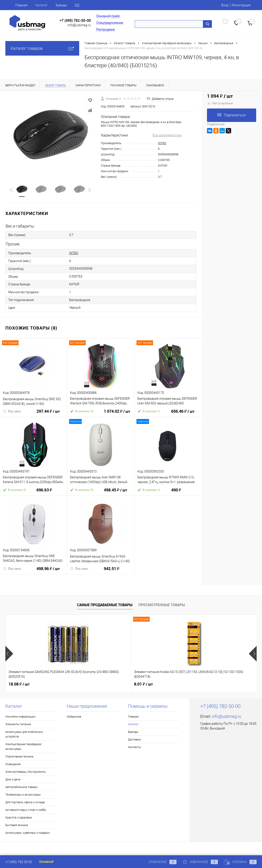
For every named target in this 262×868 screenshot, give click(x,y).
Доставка (134, 740)
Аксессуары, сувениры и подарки (28, 833)
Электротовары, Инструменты (26, 772)
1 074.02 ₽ (117, 414)
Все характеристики (167, 135)
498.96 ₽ (48, 572)
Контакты (134, 747)
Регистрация (241, 5)
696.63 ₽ (44, 493)
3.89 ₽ (185, 684)
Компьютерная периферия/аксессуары (24, 747)
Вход (225, 5)
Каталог (42, 5)
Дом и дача (13, 780)
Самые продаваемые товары (105, 605)
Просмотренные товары (162, 605)
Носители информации (20, 717)
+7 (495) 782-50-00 (75, 21)
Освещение (13, 764)
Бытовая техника (17, 825)
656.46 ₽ (183, 414)
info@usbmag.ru (79, 25)
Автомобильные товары (21, 787)
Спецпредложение (110, 23)
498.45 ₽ (115, 493)
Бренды (61, 5)
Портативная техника (19, 757)
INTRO (162, 143)
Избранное (74, 717)
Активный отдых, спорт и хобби (26, 810)
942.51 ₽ (112, 572)
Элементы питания (18, 724)
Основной (46, 862)
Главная (21, 5)
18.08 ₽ (19, 684)
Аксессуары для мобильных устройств (24, 734)
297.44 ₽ (48, 414)
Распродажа (105, 30)
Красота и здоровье (19, 818)
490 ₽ (176, 493)
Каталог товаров (42, 48)
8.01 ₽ (102, 684)
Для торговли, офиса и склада (25, 802)
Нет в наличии (220, 103)
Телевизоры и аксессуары (23, 795)
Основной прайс (108, 16)
